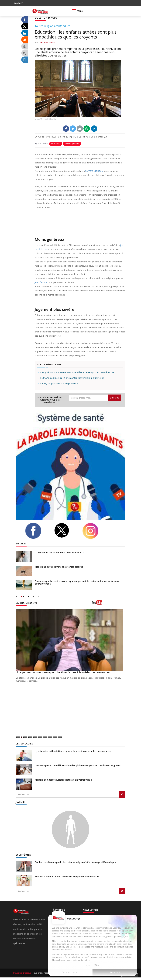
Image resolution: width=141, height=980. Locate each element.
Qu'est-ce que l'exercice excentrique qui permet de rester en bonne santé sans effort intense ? (77, 582)
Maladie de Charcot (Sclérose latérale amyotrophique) (64, 779)
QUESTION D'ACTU (46, 18)
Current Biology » (94, 171)
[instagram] (94, 531)
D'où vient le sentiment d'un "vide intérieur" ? (59, 552)
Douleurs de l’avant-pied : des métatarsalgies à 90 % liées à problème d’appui (76, 862)
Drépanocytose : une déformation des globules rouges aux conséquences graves (78, 765)
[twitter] (66, 530)
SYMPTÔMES (23, 854)
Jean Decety (41, 282)
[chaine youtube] (109, 603)
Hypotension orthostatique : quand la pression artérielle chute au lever (73, 751)
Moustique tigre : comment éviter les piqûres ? (60, 567)
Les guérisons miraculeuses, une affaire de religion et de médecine (77, 372)
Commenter (99, 137)
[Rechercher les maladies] (122, 794)
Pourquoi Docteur (22, 972)
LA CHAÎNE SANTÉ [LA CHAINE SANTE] (26, 603)
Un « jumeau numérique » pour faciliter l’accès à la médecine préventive (63, 672)
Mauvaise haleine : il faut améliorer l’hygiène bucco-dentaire (67, 876)
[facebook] (37, 531)
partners (71, 928)
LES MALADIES (24, 743)
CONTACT (18, 3)
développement (72, 143)
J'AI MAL (21, 802)
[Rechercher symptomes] (122, 891)
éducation (56, 143)
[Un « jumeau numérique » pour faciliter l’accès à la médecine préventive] (71, 640)
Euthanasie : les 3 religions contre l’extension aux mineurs (72, 378)
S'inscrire (115, 397)
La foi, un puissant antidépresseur (59, 383)
